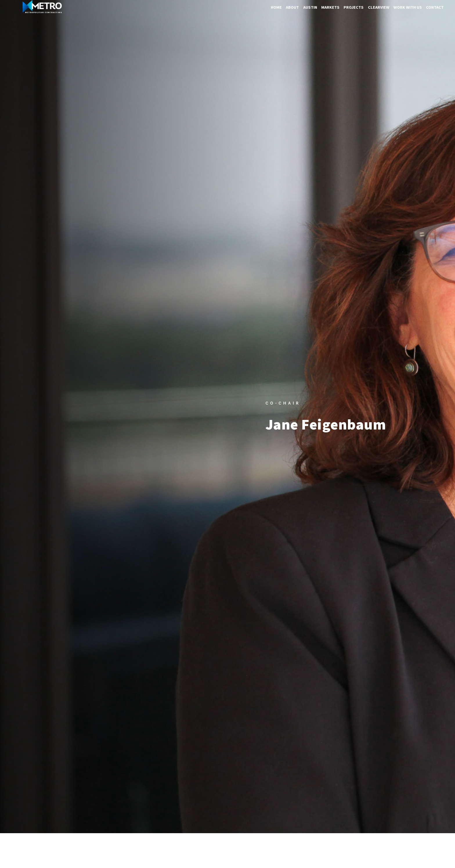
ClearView (379, 7)
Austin (310, 7)
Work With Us (408, 7)
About (292, 7)
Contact (435, 7)
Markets (330, 7)
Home (276, 7)
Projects (354, 7)
